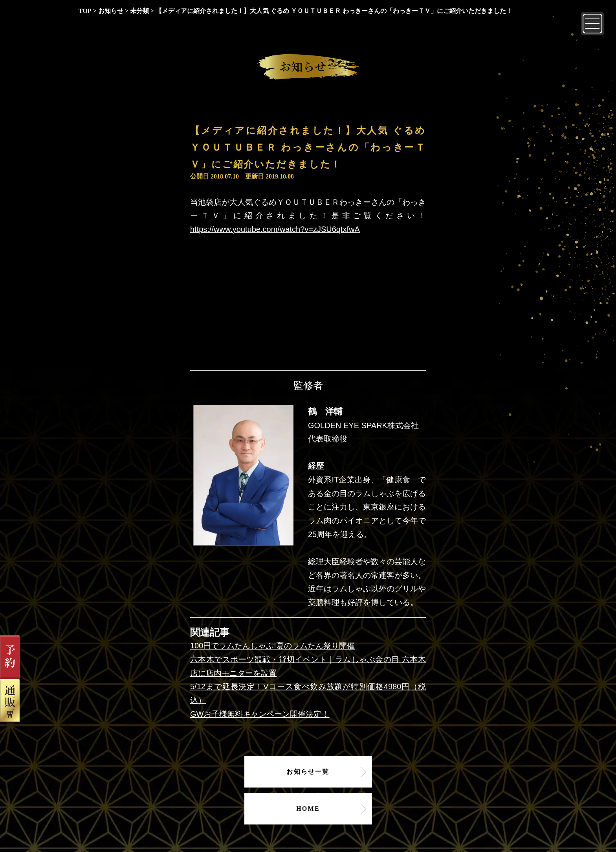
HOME (308, 809)
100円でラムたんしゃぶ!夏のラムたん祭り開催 (272, 646)
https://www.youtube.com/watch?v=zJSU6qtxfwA (275, 229)
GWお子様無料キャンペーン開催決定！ (260, 714)
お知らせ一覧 (308, 772)
